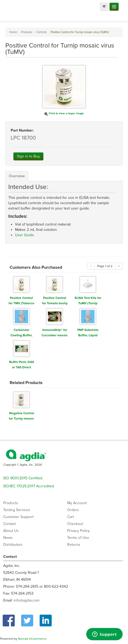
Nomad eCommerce (32, 639)
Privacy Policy (78, 531)
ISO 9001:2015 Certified (23, 478)
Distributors (13, 545)
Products (11, 503)
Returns (74, 545)
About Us (11, 531)
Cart (71, 517)
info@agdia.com (27, 600)
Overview (17, 176)
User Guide (25, 235)
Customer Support (18, 517)
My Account (77, 503)
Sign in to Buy (28, 156)
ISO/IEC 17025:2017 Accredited (29, 486)
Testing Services (17, 510)
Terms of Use (78, 538)
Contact (10, 524)
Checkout (75, 524)
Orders (73, 510)
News (8, 538)
